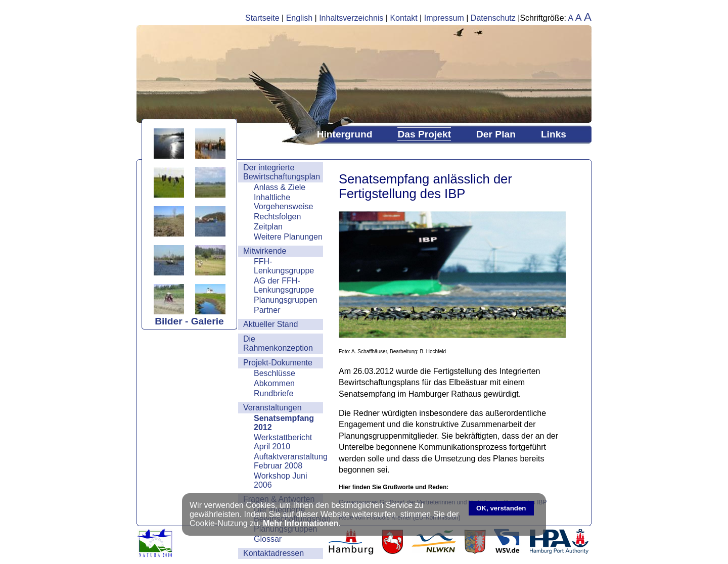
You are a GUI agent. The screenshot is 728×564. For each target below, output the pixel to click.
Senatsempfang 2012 (284, 423)
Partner (267, 310)
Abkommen (274, 383)
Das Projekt (424, 134)
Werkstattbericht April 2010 (283, 442)
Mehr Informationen (301, 523)
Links (554, 134)
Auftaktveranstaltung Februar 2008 (288, 461)
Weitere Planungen (288, 237)
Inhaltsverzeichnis (351, 18)
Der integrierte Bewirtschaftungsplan (282, 172)
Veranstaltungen (272, 408)
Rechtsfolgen (277, 217)
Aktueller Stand (271, 324)
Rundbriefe (274, 393)
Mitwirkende (265, 251)
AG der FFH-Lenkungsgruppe (284, 285)
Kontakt (403, 18)
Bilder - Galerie (189, 321)
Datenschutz (493, 18)
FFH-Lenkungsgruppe (284, 266)
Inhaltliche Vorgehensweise (283, 202)
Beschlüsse (275, 373)
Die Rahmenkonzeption (278, 343)
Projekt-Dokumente (278, 363)
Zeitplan (268, 227)
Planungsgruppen (285, 300)
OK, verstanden (501, 508)
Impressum (444, 18)
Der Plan (496, 134)
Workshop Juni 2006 (281, 480)
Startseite (262, 18)
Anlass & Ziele (280, 187)
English (299, 18)
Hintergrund (345, 134)
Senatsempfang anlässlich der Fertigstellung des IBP (425, 186)
